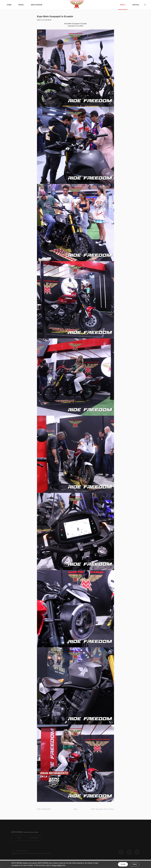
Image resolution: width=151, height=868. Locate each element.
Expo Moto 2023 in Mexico (105, 809)
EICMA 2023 (46, 809)
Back (75, 809)
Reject (135, 864)
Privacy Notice (57, 865)
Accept (123, 864)
